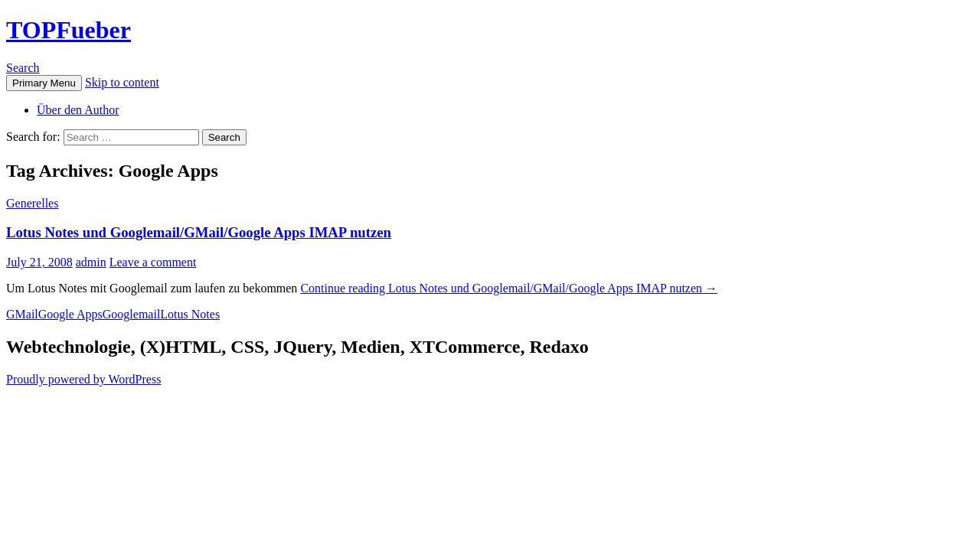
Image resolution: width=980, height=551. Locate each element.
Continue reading (509, 288)
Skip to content (122, 82)
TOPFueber (69, 30)
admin (91, 262)
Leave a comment (153, 262)
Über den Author (78, 110)
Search (23, 68)
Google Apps (70, 314)
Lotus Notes (190, 314)
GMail (22, 314)
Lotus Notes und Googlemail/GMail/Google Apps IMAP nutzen (199, 232)
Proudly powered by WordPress (83, 379)
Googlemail (132, 314)
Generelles (32, 203)
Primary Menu (44, 83)
